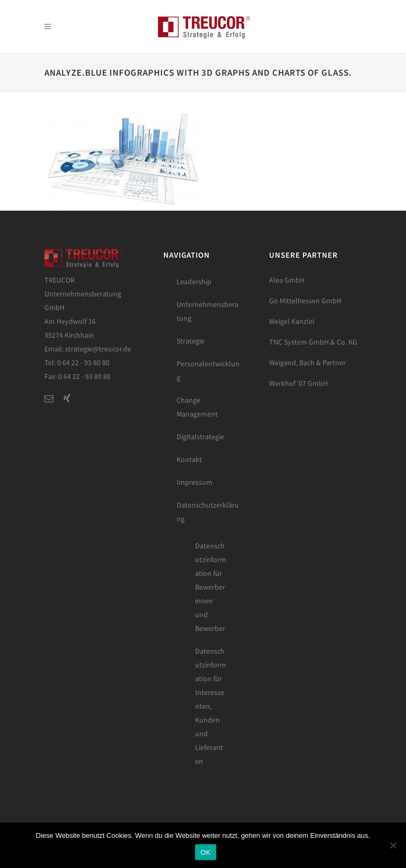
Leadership (194, 282)
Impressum (195, 482)
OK (205, 852)
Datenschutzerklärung (208, 512)
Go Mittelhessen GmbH (305, 301)
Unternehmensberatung (207, 311)
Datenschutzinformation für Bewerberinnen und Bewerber (211, 587)
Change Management (197, 407)
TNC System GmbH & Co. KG (313, 342)
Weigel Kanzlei (292, 321)
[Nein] (393, 845)
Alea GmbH (287, 280)
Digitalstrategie (200, 437)
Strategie (191, 341)
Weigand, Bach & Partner (307, 363)
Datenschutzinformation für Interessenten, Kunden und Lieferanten (211, 706)
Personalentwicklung (208, 370)
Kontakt (189, 459)
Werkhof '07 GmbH (298, 383)
